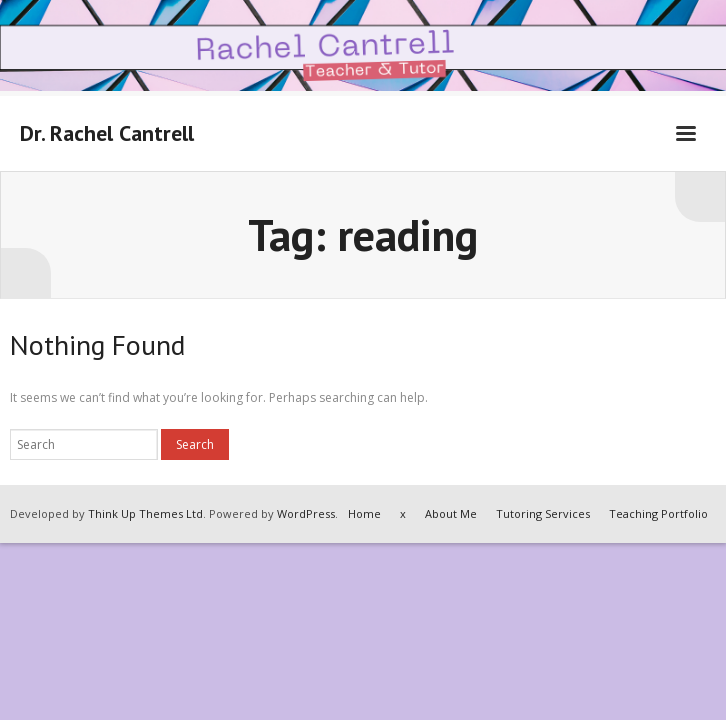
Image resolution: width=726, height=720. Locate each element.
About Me (451, 513)
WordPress (306, 513)
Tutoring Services (543, 513)
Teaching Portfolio (658, 513)
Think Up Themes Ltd (145, 513)
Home (364, 513)
